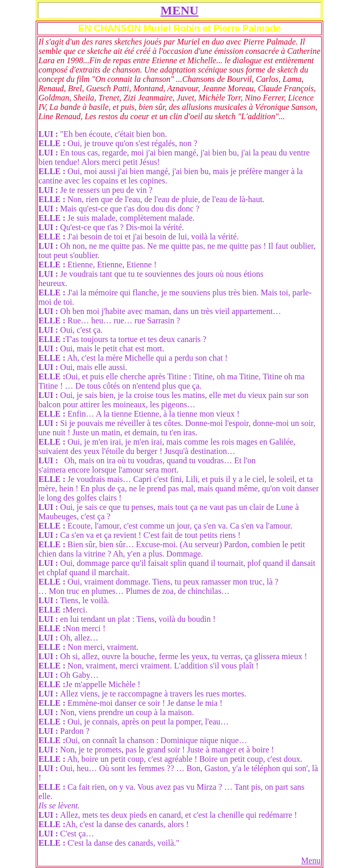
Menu (311, 860)
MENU (179, 10)
